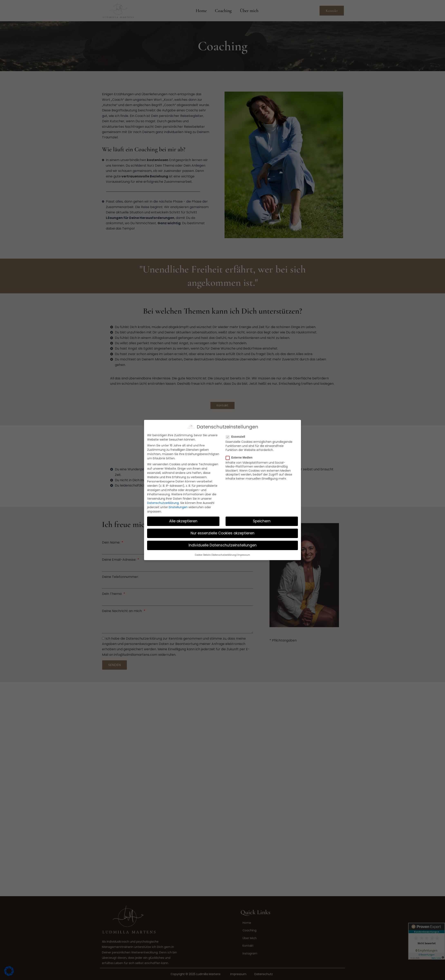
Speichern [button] (262, 521)
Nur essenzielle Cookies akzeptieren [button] (222, 533)
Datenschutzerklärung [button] (224, 555)
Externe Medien (240, 457)
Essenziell (237, 437)
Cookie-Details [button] (203, 555)
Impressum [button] (244, 555)
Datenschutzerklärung (163, 503)
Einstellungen (178, 507)
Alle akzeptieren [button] (183, 521)
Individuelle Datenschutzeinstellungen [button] (223, 545)
